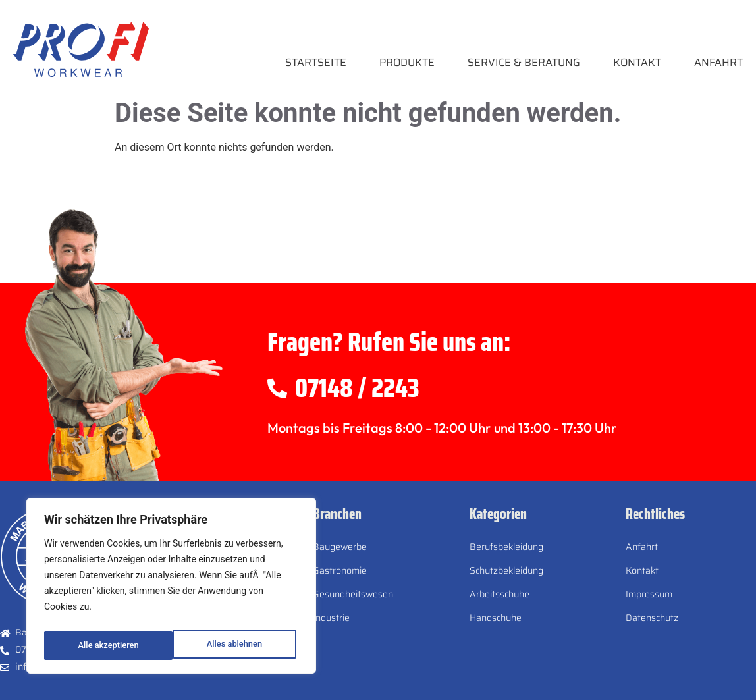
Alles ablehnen (105, 645)
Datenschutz (652, 618)
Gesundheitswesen (353, 594)
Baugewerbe (340, 547)
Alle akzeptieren (234, 645)
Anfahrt (718, 62)
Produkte (407, 62)
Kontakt (637, 62)
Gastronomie (340, 570)
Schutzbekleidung (506, 570)
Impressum (649, 594)
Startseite (316, 62)
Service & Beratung (524, 62)
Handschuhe (496, 618)
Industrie (331, 618)
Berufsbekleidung (506, 547)
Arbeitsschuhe (499, 594)
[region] (171, 589)
